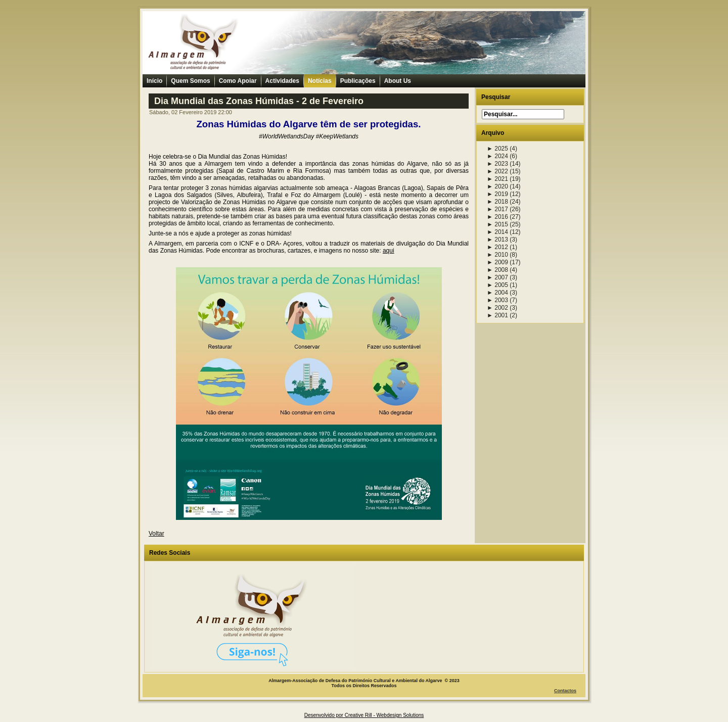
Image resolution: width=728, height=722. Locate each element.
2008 (497, 270)
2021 (497, 179)
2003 (497, 300)
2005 (497, 285)
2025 (497, 149)
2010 (497, 255)
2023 (497, 164)
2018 (497, 202)
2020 (497, 186)
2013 (497, 239)
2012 (497, 247)
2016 (497, 217)
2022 (497, 171)
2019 (497, 194)
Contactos (565, 691)
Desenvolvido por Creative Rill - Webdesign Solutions (364, 715)
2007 (497, 277)
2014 (497, 232)
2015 (497, 224)
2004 (497, 293)
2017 (497, 209)
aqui (389, 251)
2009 (497, 262)
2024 (497, 156)
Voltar (156, 534)
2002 (497, 308)
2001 (497, 315)
